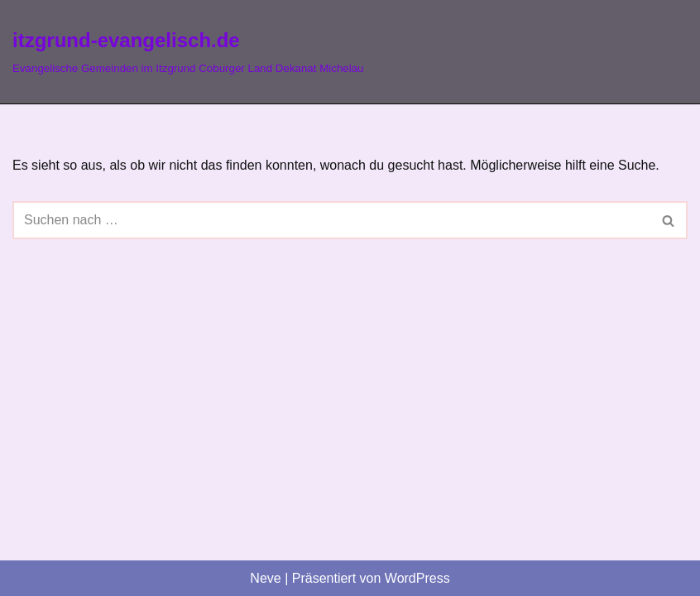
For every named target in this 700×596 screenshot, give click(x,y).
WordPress (417, 578)
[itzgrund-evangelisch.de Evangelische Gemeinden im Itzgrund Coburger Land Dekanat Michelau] (188, 52)
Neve (265, 578)
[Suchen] (331, 220)
